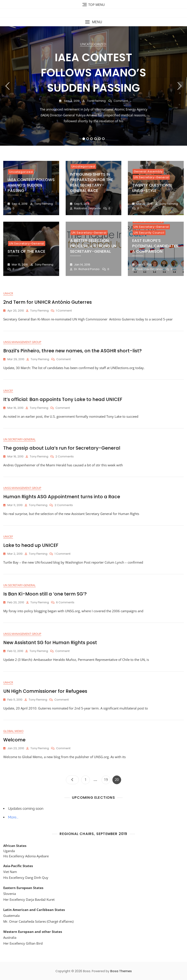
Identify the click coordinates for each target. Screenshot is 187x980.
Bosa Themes (121, 971)
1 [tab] (84, 139)
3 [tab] (92, 139)
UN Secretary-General (151, 177)
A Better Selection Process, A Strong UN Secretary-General (93, 246)
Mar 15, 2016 (19, 265)
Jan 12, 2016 (144, 265)
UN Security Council (149, 233)
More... (13, 817)
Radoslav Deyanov (87, 208)
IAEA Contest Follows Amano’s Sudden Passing (93, 73)
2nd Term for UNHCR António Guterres (48, 302)
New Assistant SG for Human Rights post (50, 643)
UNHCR (8, 293)
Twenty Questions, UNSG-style (152, 188)
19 (107, 779)
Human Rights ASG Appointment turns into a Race (62, 497)
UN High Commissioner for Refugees (45, 691)
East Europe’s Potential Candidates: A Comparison (156, 246)
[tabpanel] (93, 86)
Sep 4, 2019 (71, 101)
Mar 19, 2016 (144, 204)
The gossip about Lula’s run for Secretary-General (62, 448)
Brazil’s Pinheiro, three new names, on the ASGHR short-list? (73, 351)
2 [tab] (88, 139)
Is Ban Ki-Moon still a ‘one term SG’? (45, 594)
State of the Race (26, 251)
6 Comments (65, 603)
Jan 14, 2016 (82, 265)
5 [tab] (99, 139)
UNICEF (8, 391)
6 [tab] (103, 139)
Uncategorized (93, 44)
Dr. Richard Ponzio (87, 269)
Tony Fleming (96, 101)
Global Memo (13, 731)
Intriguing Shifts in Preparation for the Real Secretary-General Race (92, 182)
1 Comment (64, 311)
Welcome (14, 740)
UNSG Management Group (22, 342)
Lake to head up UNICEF (31, 545)
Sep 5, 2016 (82, 204)
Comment (121, 101)
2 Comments (65, 457)
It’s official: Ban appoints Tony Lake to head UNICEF (63, 399)
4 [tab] (96, 139)
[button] (93, 22)
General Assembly (148, 171)
